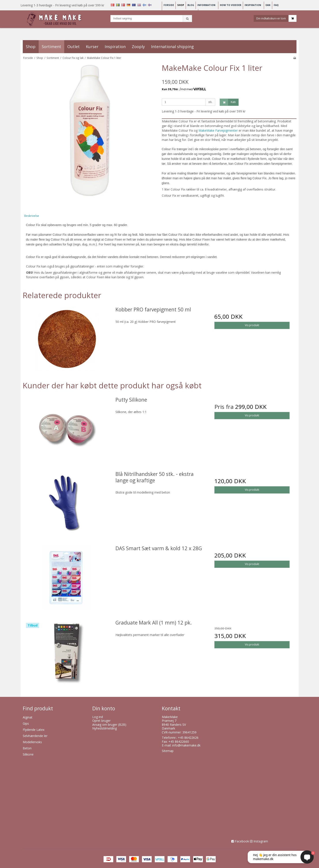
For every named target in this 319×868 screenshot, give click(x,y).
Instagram (261, 841)
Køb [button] (228, 102)
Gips (26, 723)
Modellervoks (32, 742)
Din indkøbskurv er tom (276, 18)
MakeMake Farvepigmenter (219, 130)
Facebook (242, 841)
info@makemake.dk (186, 745)
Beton (27, 748)
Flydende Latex (34, 730)
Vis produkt (252, 325)
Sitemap (168, 751)
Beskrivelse (32, 216)
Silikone (28, 754)
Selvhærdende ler (35, 736)
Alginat (28, 717)
